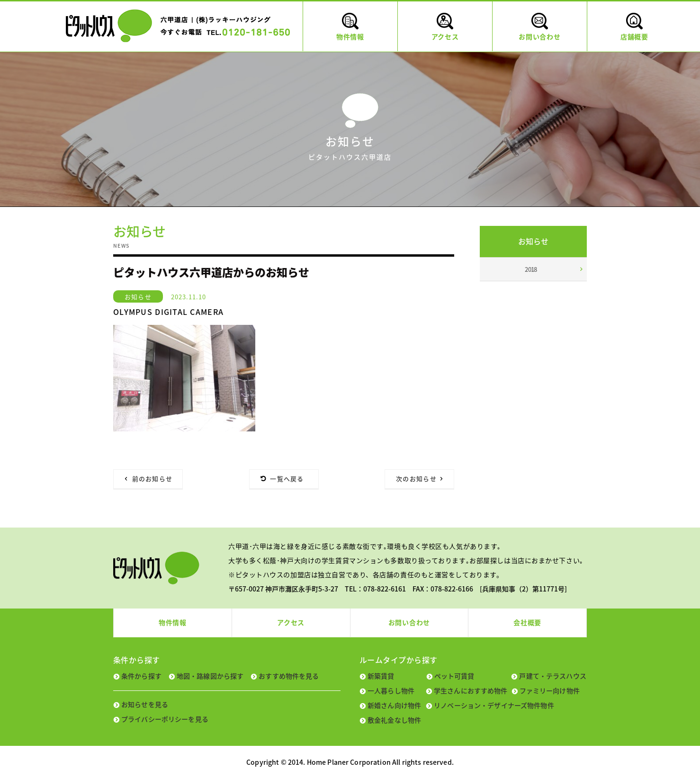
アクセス (291, 622)
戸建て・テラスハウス (552, 676)
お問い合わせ (409, 622)
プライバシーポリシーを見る (165, 719)
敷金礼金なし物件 (394, 720)
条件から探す (141, 676)
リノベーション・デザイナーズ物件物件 (494, 705)
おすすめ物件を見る (289, 676)
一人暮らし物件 (391, 690)
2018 (531, 269)
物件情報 (173, 622)
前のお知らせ (153, 479)
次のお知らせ (416, 479)
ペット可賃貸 (454, 676)
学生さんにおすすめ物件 (471, 690)
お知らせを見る (145, 704)
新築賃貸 (381, 676)
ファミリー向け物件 (550, 690)
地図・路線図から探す (210, 676)
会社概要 (527, 622)
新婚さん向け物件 (394, 705)
